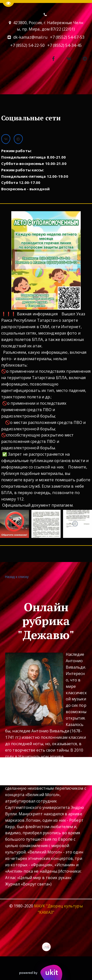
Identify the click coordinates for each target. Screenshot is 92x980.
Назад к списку (16, 577)
